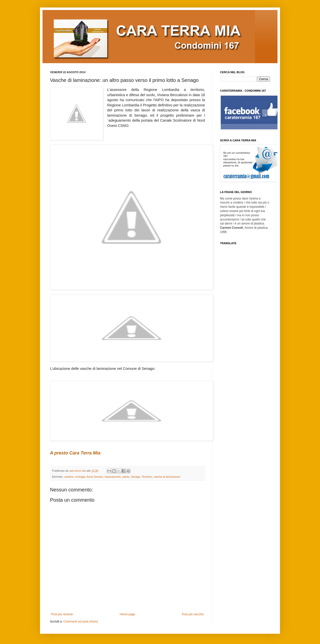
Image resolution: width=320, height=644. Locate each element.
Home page (127, 614)
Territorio (147, 477)
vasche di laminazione (167, 477)
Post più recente (62, 614)
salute (126, 477)
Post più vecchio (193, 614)
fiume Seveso (95, 477)
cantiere (69, 477)
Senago (136, 477)
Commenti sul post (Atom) (81, 622)
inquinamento (113, 477)
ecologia (80, 477)
